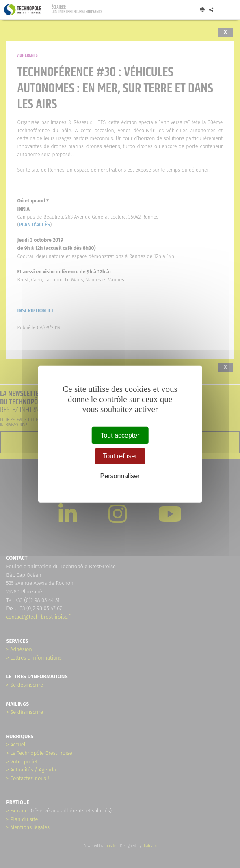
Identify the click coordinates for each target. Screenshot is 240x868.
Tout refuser (120, 456)
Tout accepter (120, 435)
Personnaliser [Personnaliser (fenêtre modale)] (120, 476)
